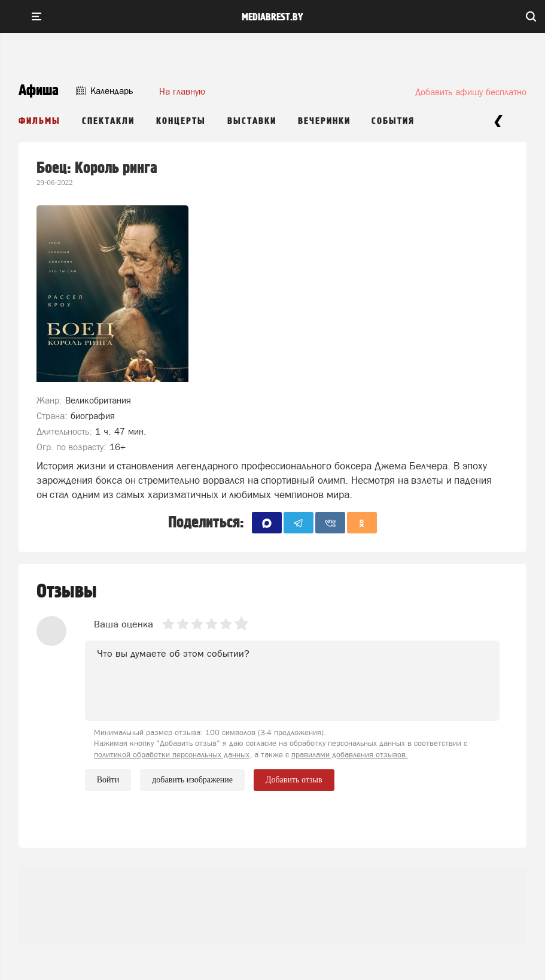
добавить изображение (192, 780)
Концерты (181, 121)
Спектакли (108, 121)
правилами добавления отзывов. (350, 755)
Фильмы (39, 121)
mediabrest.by (272, 17)
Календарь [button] (104, 91)
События (393, 121)
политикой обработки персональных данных (172, 755)
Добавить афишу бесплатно (471, 92)
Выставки (252, 121)
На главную (182, 91)
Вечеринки (324, 121)
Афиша (39, 91)
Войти (108, 780)
